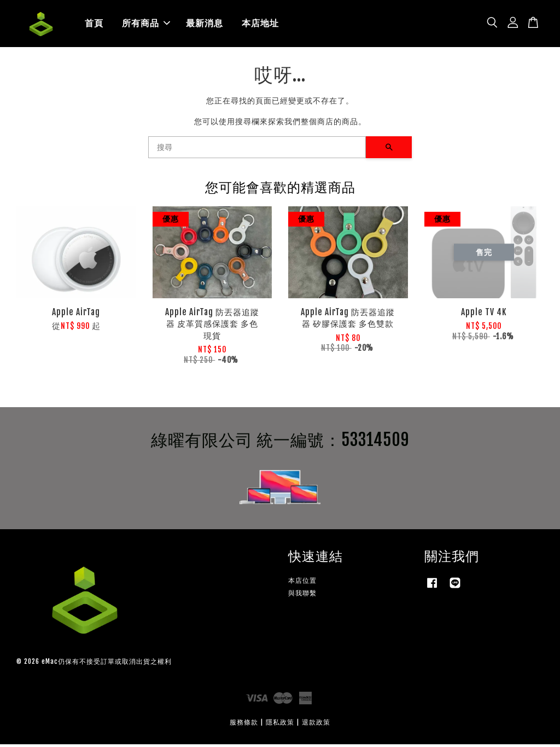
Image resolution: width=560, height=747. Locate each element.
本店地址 (260, 25)
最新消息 (205, 25)
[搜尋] (257, 150)
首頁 (94, 25)
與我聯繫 (302, 595)
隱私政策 (280, 725)
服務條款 (244, 725)
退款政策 (316, 725)
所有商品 (146, 25)
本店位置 (302, 583)
